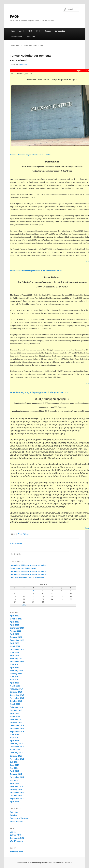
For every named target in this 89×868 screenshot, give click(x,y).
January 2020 (16, 674)
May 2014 (14, 768)
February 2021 (16, 658)
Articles (13, 815)
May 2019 (14, 680)
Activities (14, 812)
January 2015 (16, 756)
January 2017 (16, 722)
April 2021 (14, 655)
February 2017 (16, 719)
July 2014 (14, 762)
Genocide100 (60, 31)
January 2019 (16, 692)
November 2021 (17, 649)
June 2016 (14, 735)
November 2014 (17, 759)
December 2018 (17, 695)
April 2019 (14, 683)
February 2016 (16, 744)
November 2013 (17, 777)
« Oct (24, 605)
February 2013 (16, 786)
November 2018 (17, 698)
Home (13, 31)
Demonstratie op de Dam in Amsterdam (27, 577)
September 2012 (17, 798)
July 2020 (14, 665)
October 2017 (16, 710)
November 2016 (17, 728)
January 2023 (16, 637)
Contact (48, 31)
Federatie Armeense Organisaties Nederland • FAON (30, 155)
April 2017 (14, 713)
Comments (17, 838)
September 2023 (17, 628)
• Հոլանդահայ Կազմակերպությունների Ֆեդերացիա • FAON (39, 392)
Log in (13, 832)
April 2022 (14, 643)
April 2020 (14, 668)
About (22, 31)
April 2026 (14, 616)
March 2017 (15, 716)
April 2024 (14, 625)
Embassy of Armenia (19, 818)
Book (38, 31)
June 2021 (14, 652)
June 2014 (14, 765)
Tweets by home (17, 851)
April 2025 (14, 622)
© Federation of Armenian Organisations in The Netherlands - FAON (45, 863)
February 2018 (16, 707)
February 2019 (16, 689)
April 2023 (14, 634)
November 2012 (17, 792)
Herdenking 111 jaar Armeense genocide (28, 565)
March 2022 (15, 646)
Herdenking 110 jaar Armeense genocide (28, 571)
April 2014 (14, 771)
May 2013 (14, 780)
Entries (15, 835)
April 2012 (14, 801)
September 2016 (17, 732)
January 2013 (16, 789)
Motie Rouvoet (16, 37)
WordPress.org (17, 841)
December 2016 (17, 725)
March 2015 (15, 750)
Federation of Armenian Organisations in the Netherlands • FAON (36, 271)
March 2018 (15, 704)
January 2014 (16, 774)
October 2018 (16, 701)
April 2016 (14, 741)
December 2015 (17, 747)
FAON (15, 17)
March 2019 (15, 686)
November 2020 (17, 661)
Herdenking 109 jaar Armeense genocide (28, 574)
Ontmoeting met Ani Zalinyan (23, 568)
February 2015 (16, 753)
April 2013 (14, 783)
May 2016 (14, 738)
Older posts (16, 543)
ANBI (30, 31)
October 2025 (16, 619)
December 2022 (17, 640)
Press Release (23, 534)
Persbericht (30, 37)
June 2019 (14, 677)
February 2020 (16, 671)
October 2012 (16, 795)
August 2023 (16, 631)
